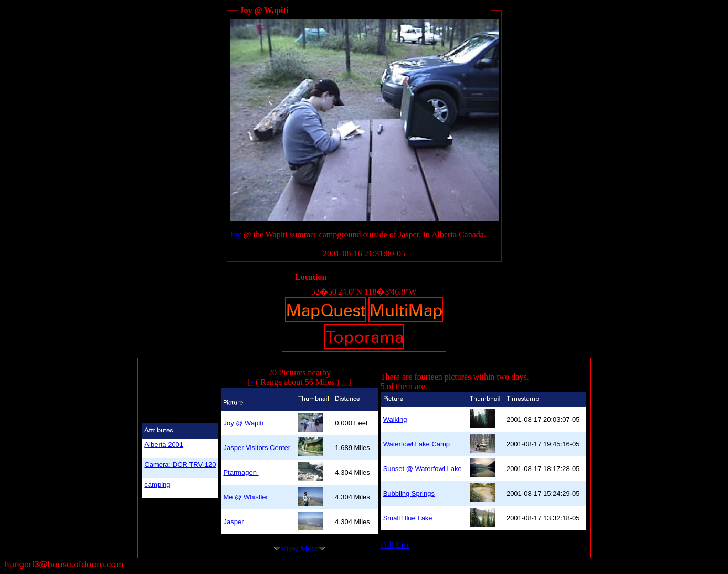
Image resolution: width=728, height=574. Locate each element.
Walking (395, 419)
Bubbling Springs (409, 493)
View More (299, 549)
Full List (395, 545)
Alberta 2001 (164, 445)
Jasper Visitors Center (257, 448)
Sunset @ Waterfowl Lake (423, 469)
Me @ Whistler (245, 497)
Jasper (233, 522)
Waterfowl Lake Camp (416, 444)
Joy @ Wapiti (243, 423)
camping (157, 484)
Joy (236, 234)
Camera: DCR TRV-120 (180, 465)
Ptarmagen (241, 472)
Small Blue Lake (408, 518)
